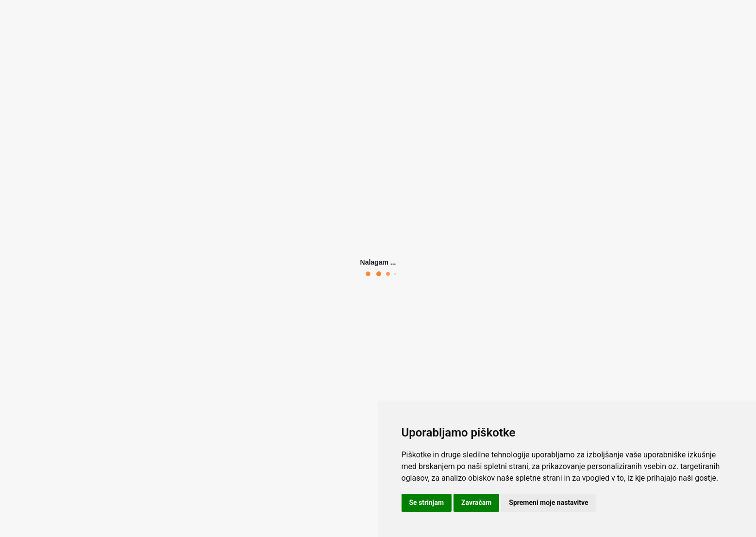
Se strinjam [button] (427, 503)
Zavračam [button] (476, 503)
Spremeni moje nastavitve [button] (548, 503)
